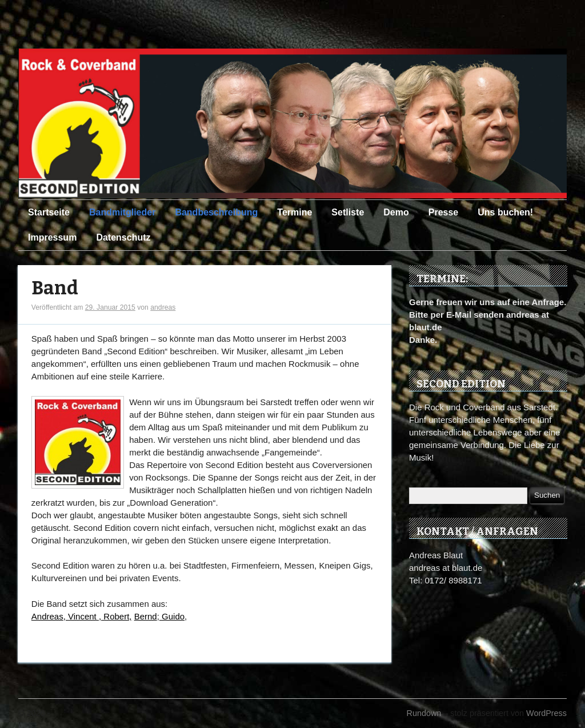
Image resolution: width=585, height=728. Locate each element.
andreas (163, 307)
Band (55, 288)
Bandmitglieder (122, 212)
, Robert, (115, 616)
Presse (444, 212)
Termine (294, 212)
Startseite (49, 212)
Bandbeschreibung (216, 212)
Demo (396, 212)
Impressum (52, 237)
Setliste (348, 212)
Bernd (146, 616)
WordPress (546, 713)
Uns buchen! (505, 212)
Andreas (47, 616)
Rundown (424, 713)
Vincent (83, 616)
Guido (172, 616)
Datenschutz (123, 237)
